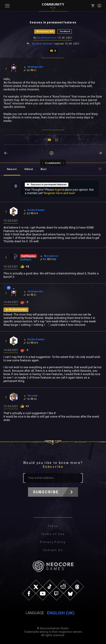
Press (53, 526)
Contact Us (53, 550)
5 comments (53, 163)
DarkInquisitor (47, 38)
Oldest (29, 169)
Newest (12, 169)
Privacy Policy (53, 542)
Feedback (65, 31)
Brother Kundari (43, 44)
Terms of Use (53, 534)
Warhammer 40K (45, 31)
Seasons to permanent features (47, 184)
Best (44, 169)
